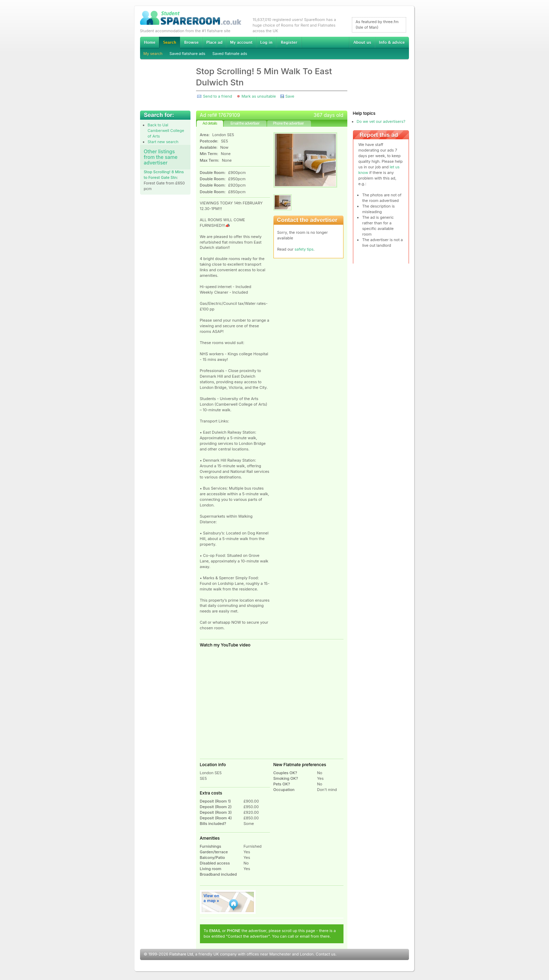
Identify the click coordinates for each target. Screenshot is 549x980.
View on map (228, 902)
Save (290, 96)
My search (153, 54)
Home (150, 42)
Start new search (163, 142)
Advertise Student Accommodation (214, 42)
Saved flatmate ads (230, 54)
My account (241, 42)
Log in (266, 42)
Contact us (326, 954)
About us (362, 42)
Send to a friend (218, 96)
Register (289, 42)
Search (169, 43)
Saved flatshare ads (187, 54)
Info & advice (392, 42)
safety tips (304, 249)
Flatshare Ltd (181, 954)
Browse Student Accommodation (191, 42)
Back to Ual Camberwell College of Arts (166, 131)
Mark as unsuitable (259, 96)
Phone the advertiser (288, 123)
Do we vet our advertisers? (381, 121)
